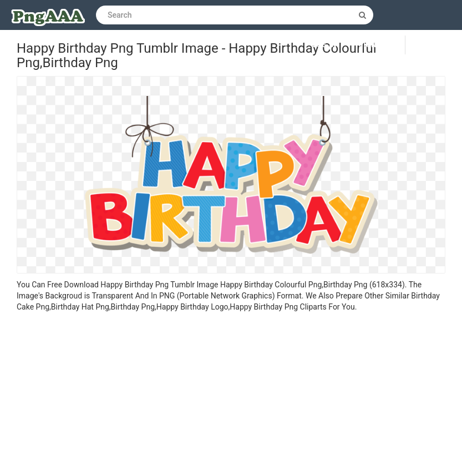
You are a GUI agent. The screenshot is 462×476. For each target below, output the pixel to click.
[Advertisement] (231, 396)
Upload (434, 45)
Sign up (374, 45)
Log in (325, 45)
